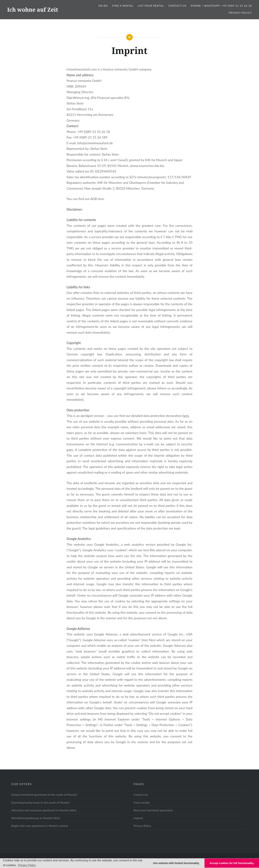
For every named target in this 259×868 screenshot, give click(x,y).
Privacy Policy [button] (27, 865)
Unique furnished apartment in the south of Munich (44, 795)
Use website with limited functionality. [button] (176, 863)
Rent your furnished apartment (153, 810)
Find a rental (142, 802)
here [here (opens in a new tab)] (186, 416)
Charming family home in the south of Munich (40, 802)
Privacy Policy (240, 13)
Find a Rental (123, 6)
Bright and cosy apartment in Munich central (39, 826)
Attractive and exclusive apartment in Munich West (44, 810)
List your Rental (151, 6)
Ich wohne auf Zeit (33, 10)
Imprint (138, 818)
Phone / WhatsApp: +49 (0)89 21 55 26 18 (221, 6)
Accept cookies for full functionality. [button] (232, 863)
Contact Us (177, 6)
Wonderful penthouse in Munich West (36, 818)
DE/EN (103, 6)
